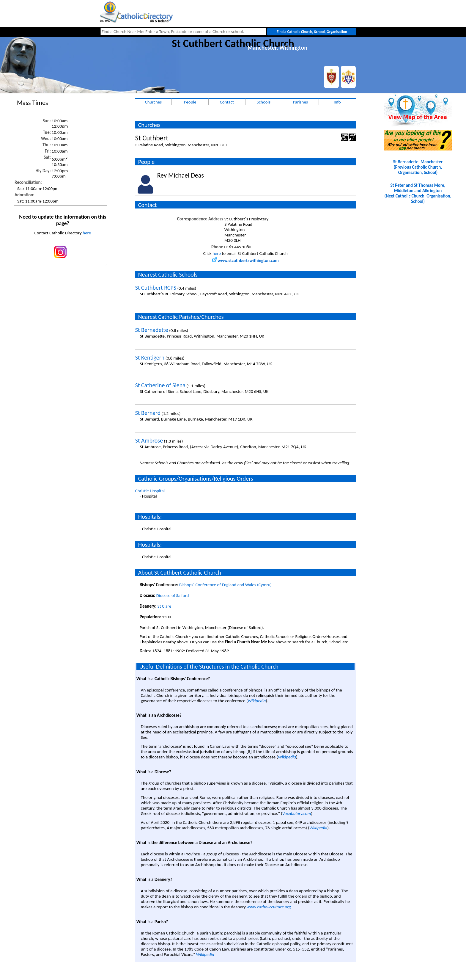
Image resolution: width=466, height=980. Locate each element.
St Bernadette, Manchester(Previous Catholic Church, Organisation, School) (418, 167)
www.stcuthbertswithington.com (245, 261)
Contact (227, 102)
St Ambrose (149, 440)
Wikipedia (257, 701)
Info (337, 102)
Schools (264, 102)
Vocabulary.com (297, 813)
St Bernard (148, 413)
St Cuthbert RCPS (156, 288)
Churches (153, 102)
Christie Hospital (150, 491)
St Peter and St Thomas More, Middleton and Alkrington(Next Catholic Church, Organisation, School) (418, 193)
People (190, 102)
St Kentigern (150, 357)
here (87, 233)
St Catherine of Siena (160, 385)
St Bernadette (152, 330)
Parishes (300, 102)
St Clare (164, 606)
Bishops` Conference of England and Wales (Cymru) (225, 585)
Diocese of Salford (173, 595)
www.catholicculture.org (269, 907)
